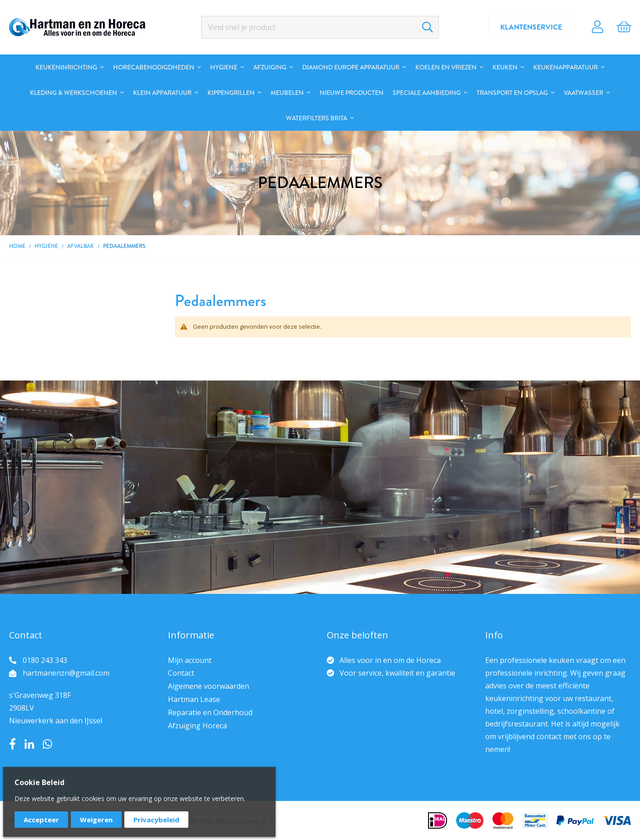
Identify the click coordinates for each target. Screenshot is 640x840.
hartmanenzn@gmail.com (66, 673)
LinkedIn (29, 744)
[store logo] (77, 27)
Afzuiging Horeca (197, 726)
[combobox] (320, 27)
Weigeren (96, 820)
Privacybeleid (156, 820)
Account (598, 27)
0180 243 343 (45, 660)
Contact (181, 673)
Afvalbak (81, 246)
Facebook (12, 744)
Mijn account (190, 660)
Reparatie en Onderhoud (210, 712)
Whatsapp (47, 744)
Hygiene (46, 246)
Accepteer (41, 820)
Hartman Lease (194, 699)
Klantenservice (531, 27)
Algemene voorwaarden (209, 686)
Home (17, 246)
